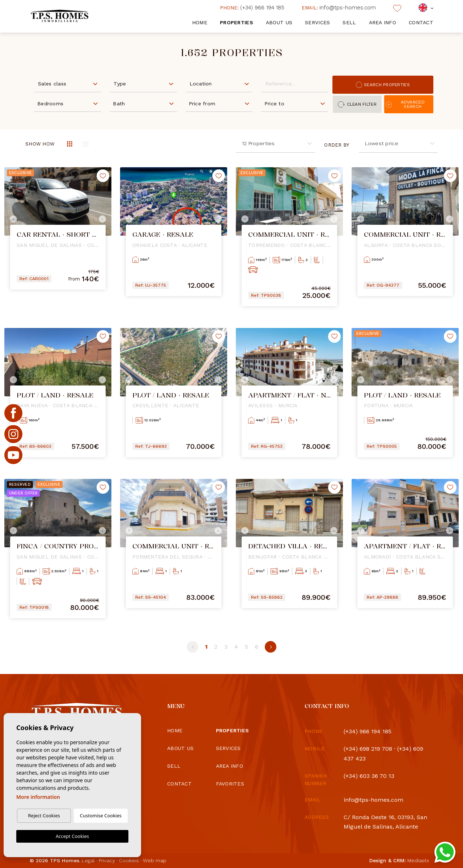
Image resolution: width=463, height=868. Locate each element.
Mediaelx (418, 860)
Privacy (107, 860)
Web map (155, 860)
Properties (237, 22)
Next (104, 219)
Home (200, 22)
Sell (349, 22)
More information (38, 797)
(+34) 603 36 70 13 (369, 776)
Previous (12, 219)
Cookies (129, 860)
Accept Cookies (72, 836)
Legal (88, 860)
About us (279, 22)
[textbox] (69, 84)
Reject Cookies (44, 816)
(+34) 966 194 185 (252, 8)
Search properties (383, 85)
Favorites (230, 784)
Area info (383, 22)
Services (317, 22)
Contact (421, 22)
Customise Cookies (101, 816)
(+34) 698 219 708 (368, 749)
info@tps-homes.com (339, 8)
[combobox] (67, 83)
